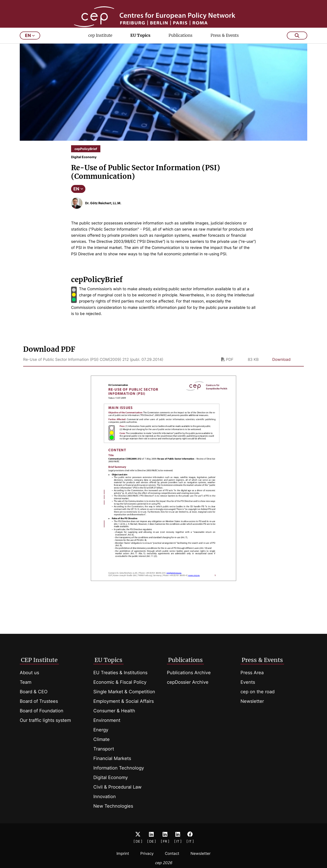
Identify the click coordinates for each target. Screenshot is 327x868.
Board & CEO (34, 692)
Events (248, 682)
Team (26, 682)
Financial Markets (112, 758)
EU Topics (140, 51)
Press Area (252, 673)
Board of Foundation (42, 711)
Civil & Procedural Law (117, 787)
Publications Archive (189, 673)
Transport (104, 749)
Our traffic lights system (45, 720)
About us (29, 673)
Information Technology (119, 768)
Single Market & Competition (124, 692)
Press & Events (225, 51)
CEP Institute (39, 660)
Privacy (147, 853)
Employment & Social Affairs (124, 701)
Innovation (105, 797)
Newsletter (252, 701)
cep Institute (100, 51)
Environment (107, 720)
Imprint (123, 853)
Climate (102, 739)
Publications (180, 51)
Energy (101, 730)
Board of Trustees (39, 701)
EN (78, 205)
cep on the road (258, 692)
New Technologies (113, 806)
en (30, 52)
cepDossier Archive (188, 682)
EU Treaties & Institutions (120, 673)
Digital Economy (111, 777)
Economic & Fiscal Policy (120, 682)
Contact (172, 853)
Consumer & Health (114, 711)
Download (281, 376)
